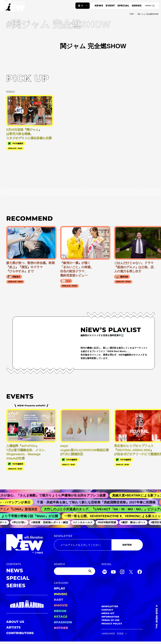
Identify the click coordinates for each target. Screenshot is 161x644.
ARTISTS (13, 627)
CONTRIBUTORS (20, 633)
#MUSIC (61, 594)
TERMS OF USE (110, 620)
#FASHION (63, 622)
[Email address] (83, 545)
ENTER (127, 545)
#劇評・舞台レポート (136, 522)
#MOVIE (61, 605)
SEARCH (59, 564)
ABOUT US (15, 622)
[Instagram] (122, 572)
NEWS (99, 6)
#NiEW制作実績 (110, 522)
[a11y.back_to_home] (13, 7)
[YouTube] (113, 572)
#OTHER (61, 628)
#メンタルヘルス (86, 522)
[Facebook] (140, 572)
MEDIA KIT (108, 613)
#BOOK (60, 611)
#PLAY (60, 588)
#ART (59, 600)
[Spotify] (105, 572)
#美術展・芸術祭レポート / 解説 (53, 522)
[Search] (75, 571)
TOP (132, 14)
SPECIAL (123, 6)
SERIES (137, 6)
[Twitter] (131, 572)
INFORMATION (110, 617)
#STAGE (61, 617)
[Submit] (90, 571)
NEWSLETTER (63, 536)
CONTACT (107, 610)
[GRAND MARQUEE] (27, 604)
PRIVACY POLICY (112, 624)
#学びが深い (22, 522)
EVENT (110, 6)
